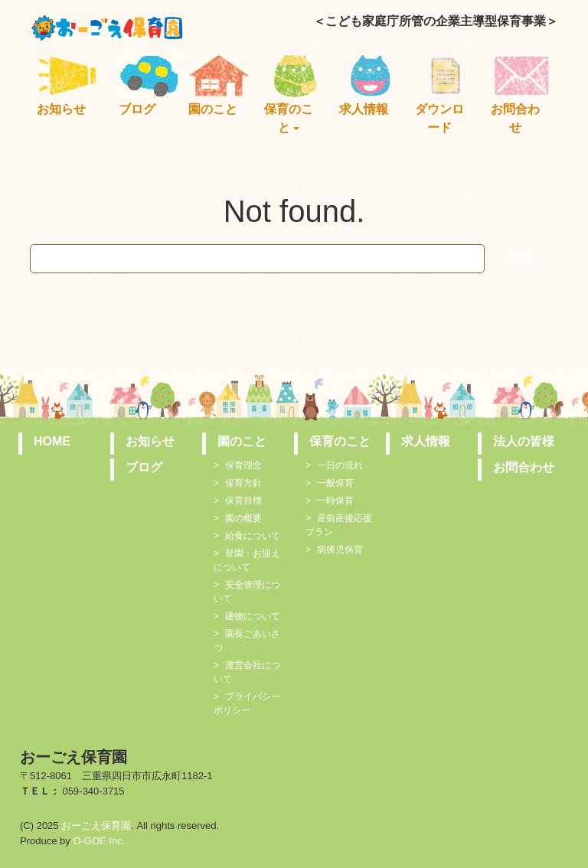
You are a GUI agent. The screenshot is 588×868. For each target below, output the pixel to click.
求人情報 (364, 109)
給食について (253, 536)
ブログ (137, 109)
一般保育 (335, 483)
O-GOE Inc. (99, 841)
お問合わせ (515, 118)
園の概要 (243, 518)
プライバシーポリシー (247, 703)
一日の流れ (340, 465)
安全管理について (247, 592)
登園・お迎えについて (247, 560)
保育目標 (243, 501)
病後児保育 (340, 550)
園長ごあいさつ (247, 641)
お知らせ (61, 109)
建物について (253, 616)
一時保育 (335, 501)
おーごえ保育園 (96, 826)
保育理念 (243, 465)
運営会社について (247, 672)
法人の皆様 (524, 441)
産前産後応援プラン (339, 525)
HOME (52, 441)
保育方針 (243, 483)
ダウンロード (439, 118)
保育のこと (289, 118)
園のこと (213, 109)
